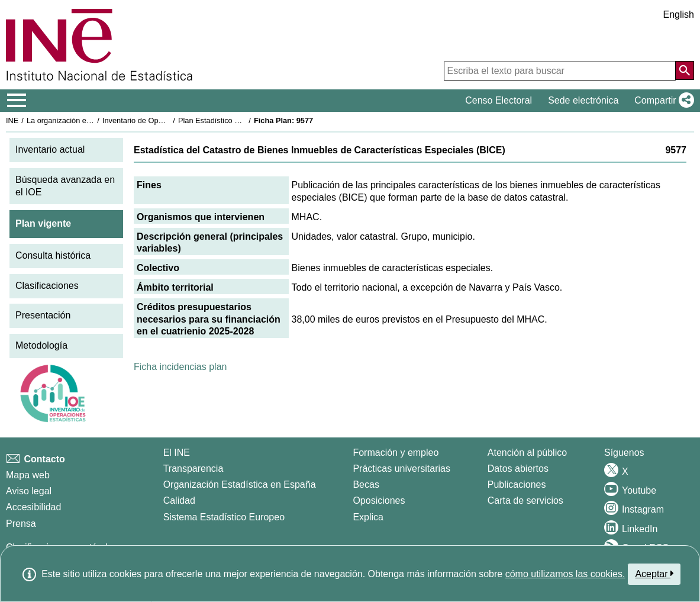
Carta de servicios (525, 500)
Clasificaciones (47, 286)
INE (12, 120)
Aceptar (654, 574)
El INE (177, 453)
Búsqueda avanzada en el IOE (65, 186)
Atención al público (527, 453)
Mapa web (28, 475)
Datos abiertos (518, 469)
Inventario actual (50, 149)
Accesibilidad (33, 507)
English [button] (679, 15)
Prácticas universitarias (401, 469)
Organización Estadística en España (240, 485)
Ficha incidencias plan (180, 367)
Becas (366, 485)
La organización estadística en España (92, 120)
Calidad (179, 500)
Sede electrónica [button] (583, 100)
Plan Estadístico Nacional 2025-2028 (240, 120)
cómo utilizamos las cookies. (565, 574)
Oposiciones (379, 500)
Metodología (41, 345)
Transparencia (193, 469)
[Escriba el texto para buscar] (560, 71)
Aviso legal (29, 491)
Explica (368, 517)
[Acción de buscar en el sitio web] (685, 70)
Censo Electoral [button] (499, 100)
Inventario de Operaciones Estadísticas (168, 120)
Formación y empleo (396, 453)
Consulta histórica (53, 255)
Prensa (21, 524)
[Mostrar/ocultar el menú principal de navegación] (17, 101)
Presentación (43, 315)
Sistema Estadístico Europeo (224, 517)
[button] (662, 101)
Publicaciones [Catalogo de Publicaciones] (517, 485)
